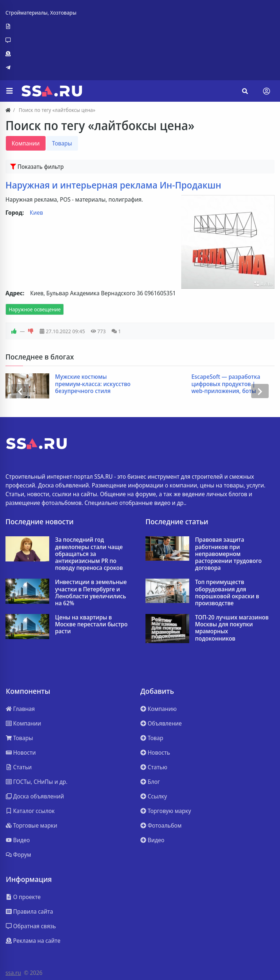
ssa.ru (13, 973)
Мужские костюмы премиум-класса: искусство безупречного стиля (93, 384)
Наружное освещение (35, 309)
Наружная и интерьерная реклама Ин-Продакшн (113, 185)
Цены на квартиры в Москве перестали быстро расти (91, 625)
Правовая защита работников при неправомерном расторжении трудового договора (228, 554)
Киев (36, 213)
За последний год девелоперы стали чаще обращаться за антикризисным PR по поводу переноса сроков (89, 554)
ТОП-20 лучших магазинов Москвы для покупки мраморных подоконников (232, 628)
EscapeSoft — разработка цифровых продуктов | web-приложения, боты (226, 384)
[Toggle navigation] (267, 91)
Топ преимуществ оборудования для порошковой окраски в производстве (227, 593)
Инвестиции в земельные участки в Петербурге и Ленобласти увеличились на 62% (91, 593)
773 (98, 331)
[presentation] (20, 391)
